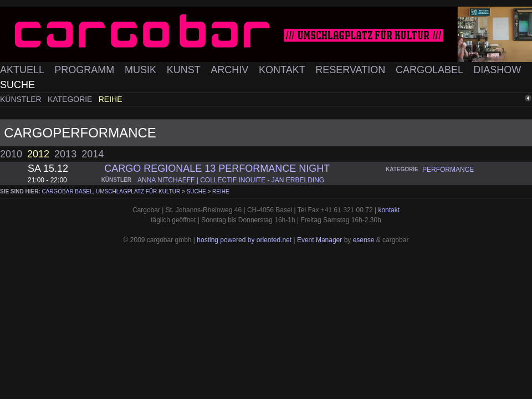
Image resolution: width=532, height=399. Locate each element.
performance (448, 170)
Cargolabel (431, 70)
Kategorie (71, 99)
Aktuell (23, 70)
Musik (142, 70)
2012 (38, 154)
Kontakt (283, 70)
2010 (11, 154)
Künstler (22, 99)
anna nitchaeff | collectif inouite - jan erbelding (231, 180)
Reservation (352, 70)
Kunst (185, 70)
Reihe (111, 99)
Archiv (231, 70)
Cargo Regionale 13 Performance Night (217, 168)
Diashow (497, 70)
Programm (86, 70)
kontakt (389, 210)
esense (364, 240)
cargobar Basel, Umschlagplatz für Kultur (111, 191)
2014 (93, 154)
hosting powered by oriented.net (244, 240)
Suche (17, 85)
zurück (514, 98)
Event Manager (319, 240)
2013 (65, 154)
